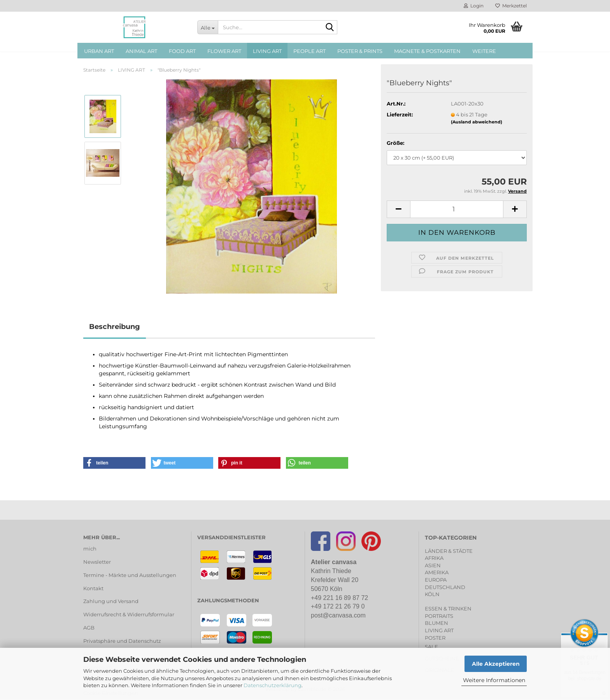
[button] (398, 209)
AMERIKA (437, 572)
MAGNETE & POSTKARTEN (427, 51)
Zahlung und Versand (111, 601)
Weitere (484, 51)
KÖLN (432, 594)
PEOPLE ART (309, 51)
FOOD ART (182, 51)
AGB (89, 628)
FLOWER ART (224, 51)
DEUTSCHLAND (445, 587)
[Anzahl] (457, 209)
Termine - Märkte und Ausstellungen (130, 575)
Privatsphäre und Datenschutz (122, 641)
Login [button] (474, 6)
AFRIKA (434, 558)
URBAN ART (99, 51)
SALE (431, 647)
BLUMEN (436, 623)
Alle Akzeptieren (496, 664)
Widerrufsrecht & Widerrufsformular (129, 614)
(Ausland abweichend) (477, 122)
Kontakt (93, 588)
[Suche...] (208, 27)
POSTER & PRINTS (360, 51)
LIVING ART (267, 51)
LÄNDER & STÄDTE (449, 551)
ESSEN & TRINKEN (448, 609)
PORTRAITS (439, 616)
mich (90, 549)
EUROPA (436, 580)
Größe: (395, 143)
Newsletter (97, 562)
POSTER (435, 638)
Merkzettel (511, 6)
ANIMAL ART (141, 51)
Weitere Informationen (494, 680)
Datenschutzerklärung (273, 685)
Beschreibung (115, 327)
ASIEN (433, 565)
